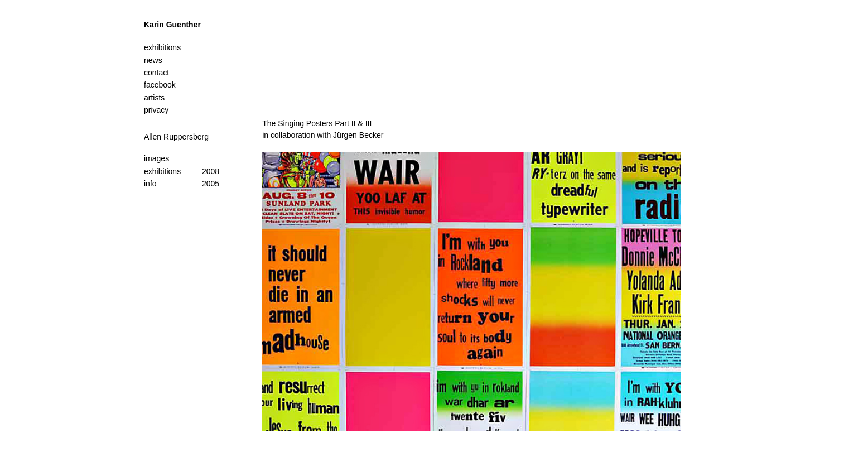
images (156, 158)
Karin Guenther (172, 25)
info (150, 184)
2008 (211, 171)
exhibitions (162, 171)
